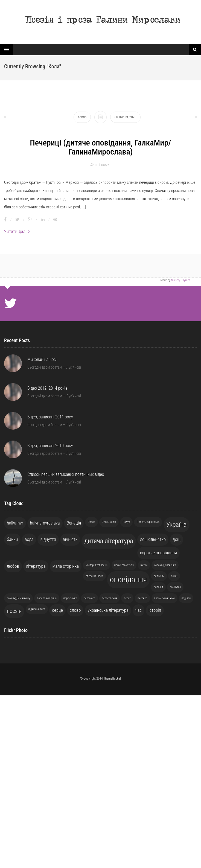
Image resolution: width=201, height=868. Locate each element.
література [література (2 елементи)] (36, 566)
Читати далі (17, 231)
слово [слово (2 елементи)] (75, 610)
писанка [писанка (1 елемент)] (142, 598)
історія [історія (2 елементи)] (155, 610)
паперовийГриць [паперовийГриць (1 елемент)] (47, 598)
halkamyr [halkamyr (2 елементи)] (15, 523)
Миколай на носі (42, 359)
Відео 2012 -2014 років (47, 388)
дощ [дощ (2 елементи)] (176, 539)
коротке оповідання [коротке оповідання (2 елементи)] (158, 553)
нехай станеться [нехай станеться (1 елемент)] (124, 565)
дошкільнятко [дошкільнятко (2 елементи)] (153, 539)
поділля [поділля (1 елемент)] (186, 598)
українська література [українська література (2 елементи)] (108, 610)
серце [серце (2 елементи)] (57, 610)
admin (82, 117)
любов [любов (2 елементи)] (13, 566)
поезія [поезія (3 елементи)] (14, 611)
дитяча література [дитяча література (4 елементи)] (109, 541)
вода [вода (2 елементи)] (29, 539)
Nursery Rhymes (180, 280)
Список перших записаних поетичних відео (66, 474)
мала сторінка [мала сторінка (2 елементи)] (66, 566)
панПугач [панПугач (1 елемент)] (175, 587)
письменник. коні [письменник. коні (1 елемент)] (164, 598)
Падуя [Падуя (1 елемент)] (126, 522)
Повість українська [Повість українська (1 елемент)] (148, 522)
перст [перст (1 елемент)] (127, 598)
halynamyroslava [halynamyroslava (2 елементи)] (45, 523)
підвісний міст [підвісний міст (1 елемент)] (37, 609)
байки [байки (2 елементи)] (12, 539)
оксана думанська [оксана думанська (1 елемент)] (165, 565)
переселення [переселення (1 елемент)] (110, 598)
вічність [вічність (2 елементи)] (70, 539)
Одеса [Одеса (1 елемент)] (91, 522)
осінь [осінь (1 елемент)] (174, 576)
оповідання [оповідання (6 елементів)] (129, 579)
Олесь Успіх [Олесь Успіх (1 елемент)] (109, 522)
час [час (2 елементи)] (139, 610)
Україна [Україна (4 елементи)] (177, 525)
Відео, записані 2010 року (50, 446)
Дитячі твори (100, 164)
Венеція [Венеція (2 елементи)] (74, 523)
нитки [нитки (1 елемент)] (144, 565)
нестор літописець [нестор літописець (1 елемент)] (97, 565)
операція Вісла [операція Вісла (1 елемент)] (94, 576)
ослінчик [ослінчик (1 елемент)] (159, 576)
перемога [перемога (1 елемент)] (89, 598)
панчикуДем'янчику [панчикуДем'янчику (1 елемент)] (18, 598)
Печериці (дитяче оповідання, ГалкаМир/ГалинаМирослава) (100, 147)
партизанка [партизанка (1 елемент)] (70, 598)
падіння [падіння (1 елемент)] (158, 587)
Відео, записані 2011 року (50, 417)
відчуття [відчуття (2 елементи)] (48, 539)
